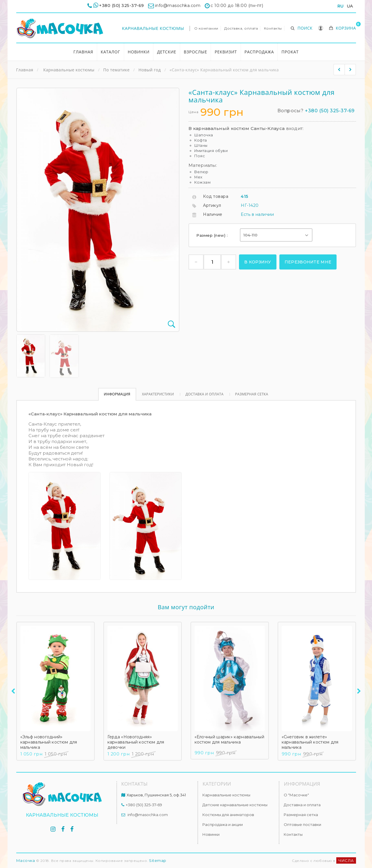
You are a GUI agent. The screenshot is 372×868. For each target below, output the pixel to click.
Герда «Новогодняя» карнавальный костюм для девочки (136, 742)
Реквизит (226, 52)
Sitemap (158, 860)
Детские (167, 52)
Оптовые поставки (302, 824)
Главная (83, 52)
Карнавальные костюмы (153, 28)
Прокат (290, 52)
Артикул (212, 205)
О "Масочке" (296, 795)
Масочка (26, 860)
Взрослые (195, 52)
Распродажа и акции (223, 824)
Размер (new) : (213, 235)
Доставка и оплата (205, 394)
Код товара (216, 196)
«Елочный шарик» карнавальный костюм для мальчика (229, 739)
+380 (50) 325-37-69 (122, 6)
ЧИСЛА (346, 860)
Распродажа (259, 52)
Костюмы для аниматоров (228, 815)
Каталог (110, 52)
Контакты (273, 28)
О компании (206, 28)
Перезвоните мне (308, 262)
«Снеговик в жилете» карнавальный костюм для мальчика (310, 742)
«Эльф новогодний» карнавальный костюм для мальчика (49, 742)
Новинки (139, 52)
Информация (117, 394)
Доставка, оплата (241, 28)
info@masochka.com (148, 815)
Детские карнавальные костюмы (235, 805)
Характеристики (158, 394)
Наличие (213, 214)
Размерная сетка (252, 394)
